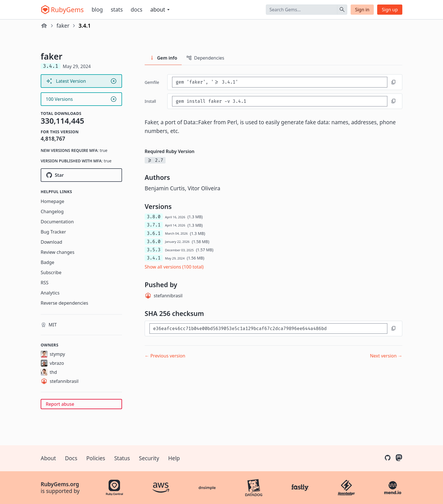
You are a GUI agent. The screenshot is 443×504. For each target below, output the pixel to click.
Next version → (386, 356)
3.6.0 (154, 242)
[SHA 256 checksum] (268, 329)
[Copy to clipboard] (394, 82)
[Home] (44, 26)
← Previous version (165, 356)
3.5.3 (154, 250)
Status (122, 458)
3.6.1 (154, 233)
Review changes (57, 252)
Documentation (57, 222)
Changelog (52, 211)
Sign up (390, 10)
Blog (97, 10)
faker (63, 26)
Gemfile (152, 82)
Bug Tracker (53, 232)
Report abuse (60, 404)
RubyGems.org (60, 484)
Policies (96, 458)
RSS (45, 283)
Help (174, 458)
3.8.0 (154, 217)
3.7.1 (154, 225)
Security (149, 458)
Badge (47, 262)
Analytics (50, 293)
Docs (137, 10)
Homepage (52, 201)
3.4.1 (154, 258)
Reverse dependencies (64, 303)
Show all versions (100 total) (174, 267)
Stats (117, 10)
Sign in (362, 10)
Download (51, 242)
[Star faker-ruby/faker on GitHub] (81, 175)
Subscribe (51, 272)
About (48, 458)
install (150, 101)
